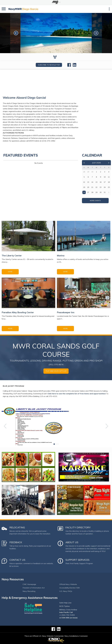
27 (88, 192)
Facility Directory (78, 527)
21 (92, 187)
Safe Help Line (65, 603)
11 (109, 177)
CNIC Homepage (29, 584)
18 (109, 182)
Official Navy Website (68, 584)
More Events (95, 201)
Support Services (77, 560)
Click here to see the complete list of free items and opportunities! (77, 394)
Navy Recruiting (29, 591)
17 (105, 182)
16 (101, 182)
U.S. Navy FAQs (66, 591)
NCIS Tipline (64, 606)
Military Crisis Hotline (68, 610)
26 (84, 192)
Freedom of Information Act (34, 588)
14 (92, 182)
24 (105, 187)
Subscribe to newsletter (49, 65)
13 (88, 182)
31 (105, 192)
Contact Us (17, 560)
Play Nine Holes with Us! (56, 371)
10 (105, 177)
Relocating (17, 527)
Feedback (16, 542)
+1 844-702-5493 (67, 615)
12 (84, 182)
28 (92, 192)
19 (84, 187)
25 (109, 187)
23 (101, 187)
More (10, 272)
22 (96, 187)
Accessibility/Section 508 (69, 588)
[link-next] (96, 33)
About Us (72, 542)
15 (96, 182)
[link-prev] (16, 33)
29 (96, 192)
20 (88, 187)
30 (101, 192)
